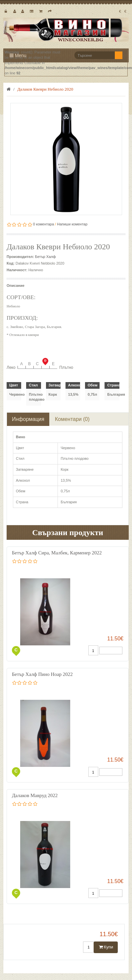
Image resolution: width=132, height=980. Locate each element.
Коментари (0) (72, 419)
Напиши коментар (72, 224)
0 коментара (44, 224)
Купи (106, 947)
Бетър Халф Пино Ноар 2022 (42, 674)
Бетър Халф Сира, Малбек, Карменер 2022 (57, 553)
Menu (18, 55)
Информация (28, 419)
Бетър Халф (45, 257)
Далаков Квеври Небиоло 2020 (45, 89)
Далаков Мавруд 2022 (35, 795)
